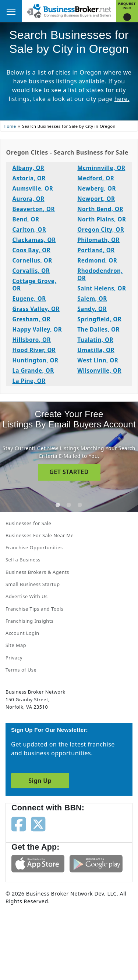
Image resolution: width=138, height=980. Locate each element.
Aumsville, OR (33, 188)
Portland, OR (96, 250)
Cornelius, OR (32, 260)
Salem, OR (92, 299)
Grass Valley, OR (36, 309)
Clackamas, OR (34, 240)
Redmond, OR (97, 260)
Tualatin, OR (95, 340)
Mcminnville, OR (101, 168)
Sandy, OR (92, 309)
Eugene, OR (29, 299)
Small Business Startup (33, 584)
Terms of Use (21, 670)
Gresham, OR (31, 319)
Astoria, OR (29, 178)
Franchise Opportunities (34, 547)
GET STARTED (69, 472)
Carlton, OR (29, 229)
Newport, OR (96, 199)
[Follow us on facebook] (19, 824)
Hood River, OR (34, 350)
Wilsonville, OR (99, 370)
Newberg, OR (97, 188)
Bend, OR (26, 219)
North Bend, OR (100, 209)
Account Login (22, 633)
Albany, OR (29, 168)
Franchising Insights (29, 621)
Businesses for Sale (28, 523)
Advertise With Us (26, 596)
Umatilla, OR (96, 350)
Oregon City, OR (101, 229)
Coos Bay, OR (32, 250)
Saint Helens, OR (102, 288)
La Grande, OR (33, 370)
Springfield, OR (99, 319)
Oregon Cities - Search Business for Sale (67, 152)
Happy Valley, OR (37, 329)
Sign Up (40, 781)
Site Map (16, 645)
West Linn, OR (98, 360)
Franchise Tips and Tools (34, 609)
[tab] (58, 505)
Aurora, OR (29, 199)
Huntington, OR (36, 360)
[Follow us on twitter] (38, 824)
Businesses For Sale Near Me (40, 535)
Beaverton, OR (34, 209)
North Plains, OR (102, 219)
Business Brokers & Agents (37, 572)
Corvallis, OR (31, 271)
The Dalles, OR (98, 329)
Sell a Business (23, 560)
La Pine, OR (29, 381)
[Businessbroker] (69, 10)
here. (122, 99)
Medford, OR (96, 178)
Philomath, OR (98, 240)
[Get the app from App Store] (38, 863)
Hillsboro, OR (32, 340)
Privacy (14, 658)
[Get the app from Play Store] (96, 863)
